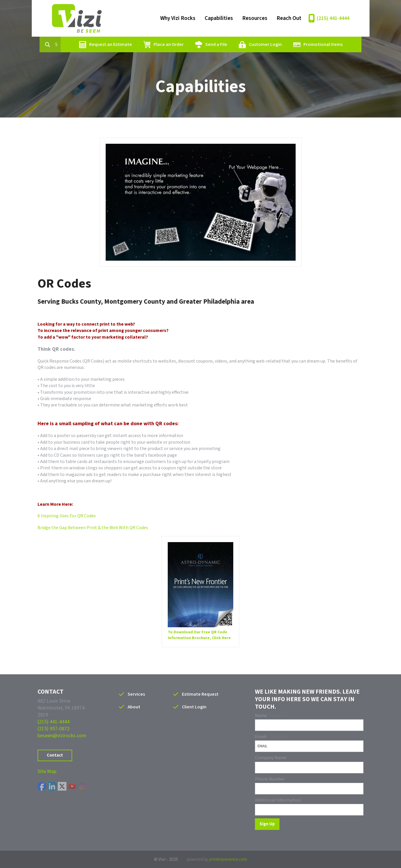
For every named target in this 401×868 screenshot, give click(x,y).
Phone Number (270, 779)
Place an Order (166, 44)
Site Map (47, 771)
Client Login (194, 707)
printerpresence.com (228, 859)
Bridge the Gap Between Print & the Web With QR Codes (93, 528)
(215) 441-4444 (333, 18)
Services (136, 694)
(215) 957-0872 (54, 729)
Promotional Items (320, 44)
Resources (255, 18)
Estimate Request (200, 694)
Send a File (214, 44)
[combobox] (57, 44)
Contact (55, 755)
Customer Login (263, 44)
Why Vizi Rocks (178, 18)
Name (261, 716)
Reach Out (289, 18)
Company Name (271, 758)
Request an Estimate (108, 44)
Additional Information (278, 800)
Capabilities (219, 18)
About (134, 707)
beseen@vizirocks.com (62, 736)
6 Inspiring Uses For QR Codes (67, 516)
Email (261, 737)
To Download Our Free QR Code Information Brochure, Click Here (199, 635)
